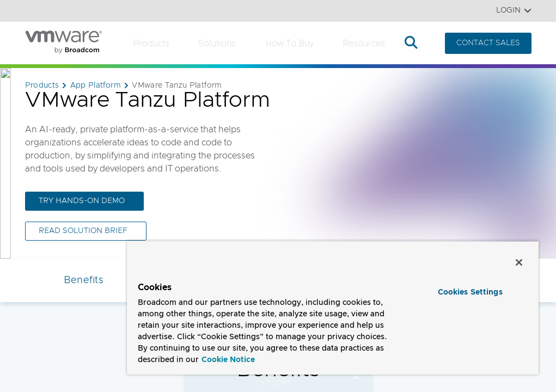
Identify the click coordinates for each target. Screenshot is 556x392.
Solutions (217, 44)
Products (151, 44)
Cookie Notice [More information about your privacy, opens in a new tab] (228, 360)
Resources (364, 44)
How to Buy (289, 44)
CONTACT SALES (488, 43)
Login (514, 11)
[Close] (519, 262)
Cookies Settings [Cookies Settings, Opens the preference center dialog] (470, 292)
